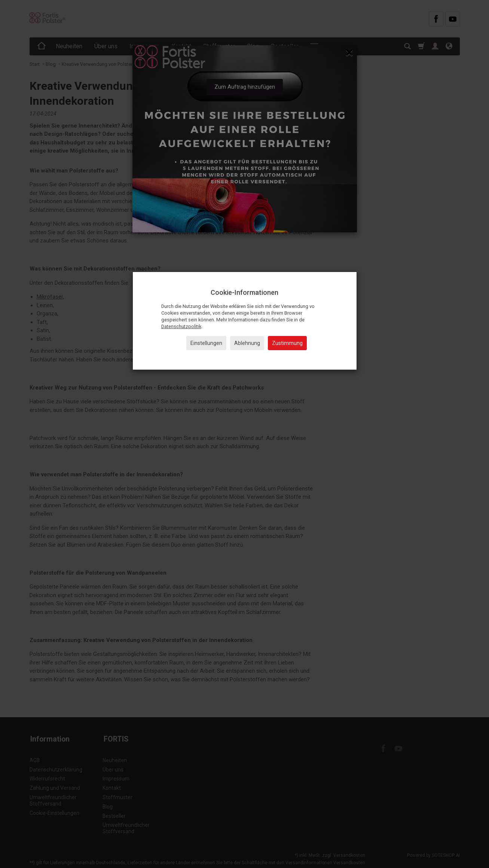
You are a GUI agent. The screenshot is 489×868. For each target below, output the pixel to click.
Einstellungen (206, 343)
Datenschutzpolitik (181, 326)
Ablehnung (247, 343)
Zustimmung (287, 343)
